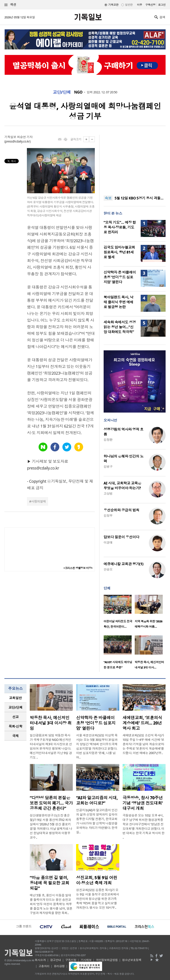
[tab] (15, 698)
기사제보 (86, 960)
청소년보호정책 (132, 960)
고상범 (108, 493)
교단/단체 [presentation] (15, 707)
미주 (139, 5)
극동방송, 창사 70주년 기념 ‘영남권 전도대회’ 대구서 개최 (143, 803)
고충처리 (44, 966)
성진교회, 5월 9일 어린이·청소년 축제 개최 (97, 880)
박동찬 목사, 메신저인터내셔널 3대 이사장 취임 (51, 723)
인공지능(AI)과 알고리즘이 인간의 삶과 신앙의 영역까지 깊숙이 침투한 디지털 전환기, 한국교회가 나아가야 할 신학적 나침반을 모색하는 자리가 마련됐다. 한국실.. (97, 821)
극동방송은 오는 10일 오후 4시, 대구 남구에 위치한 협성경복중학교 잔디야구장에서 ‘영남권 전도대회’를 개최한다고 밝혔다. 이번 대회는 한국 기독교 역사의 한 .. (144, 826)
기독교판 (113, 5)
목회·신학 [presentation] (15, 726)
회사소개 (40, 960)
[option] (119, 613)
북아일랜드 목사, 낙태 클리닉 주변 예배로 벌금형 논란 (119, 302)
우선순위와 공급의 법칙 (121, 510)
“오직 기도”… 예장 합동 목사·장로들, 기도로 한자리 (120, 227)
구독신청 (150, 5)
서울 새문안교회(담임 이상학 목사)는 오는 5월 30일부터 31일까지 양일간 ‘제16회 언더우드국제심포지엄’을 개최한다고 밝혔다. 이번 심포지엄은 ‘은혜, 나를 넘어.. (97, 746)
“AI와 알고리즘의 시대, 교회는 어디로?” (97, 800)
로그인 (162, 5)
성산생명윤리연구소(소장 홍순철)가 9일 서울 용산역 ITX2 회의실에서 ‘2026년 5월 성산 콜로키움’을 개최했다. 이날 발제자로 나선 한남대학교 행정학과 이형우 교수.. (51, 826)
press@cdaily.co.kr (18, 141)
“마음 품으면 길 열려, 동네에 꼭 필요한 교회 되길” (50, 883)
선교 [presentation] (16, 717)
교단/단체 (62, 92)
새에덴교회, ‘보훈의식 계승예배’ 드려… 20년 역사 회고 (142, 723)
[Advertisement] (135, 162)
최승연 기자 (25, 137)
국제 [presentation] (16, 736)
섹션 (10, 5)
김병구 (108, 467)
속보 (108, 198)
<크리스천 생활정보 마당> (78, 568)
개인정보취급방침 (107, 960)
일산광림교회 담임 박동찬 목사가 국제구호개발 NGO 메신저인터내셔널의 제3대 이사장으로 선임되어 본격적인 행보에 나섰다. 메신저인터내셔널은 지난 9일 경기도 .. (51, 746)
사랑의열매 (38, 501)
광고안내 (56, 960)
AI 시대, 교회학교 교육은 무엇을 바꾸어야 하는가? (122, 486)
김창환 (108, 440)
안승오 (108, 569)
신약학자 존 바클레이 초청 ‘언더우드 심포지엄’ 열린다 (120, 277)
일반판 (129, 5)
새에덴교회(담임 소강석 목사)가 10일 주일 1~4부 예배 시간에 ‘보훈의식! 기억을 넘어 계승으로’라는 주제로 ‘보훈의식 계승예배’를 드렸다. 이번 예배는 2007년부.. (143, 744)
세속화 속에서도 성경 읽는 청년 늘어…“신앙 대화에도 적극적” (120, 327)
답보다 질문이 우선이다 (121, 537)
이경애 (108, 542)
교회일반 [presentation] (15, 698)
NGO (78, 92)
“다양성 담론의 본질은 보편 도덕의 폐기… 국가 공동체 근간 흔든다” (51, 803)
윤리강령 (59, 966)
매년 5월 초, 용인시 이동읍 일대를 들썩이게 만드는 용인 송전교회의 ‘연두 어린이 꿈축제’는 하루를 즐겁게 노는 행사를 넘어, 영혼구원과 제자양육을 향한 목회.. (51, 904)
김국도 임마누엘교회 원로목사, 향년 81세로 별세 (119, 252)
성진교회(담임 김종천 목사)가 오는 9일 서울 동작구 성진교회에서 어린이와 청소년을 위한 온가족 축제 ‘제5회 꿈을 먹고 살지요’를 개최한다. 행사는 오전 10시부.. (98, 899)
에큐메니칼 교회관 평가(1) (123, 564)
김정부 (108, 515)
